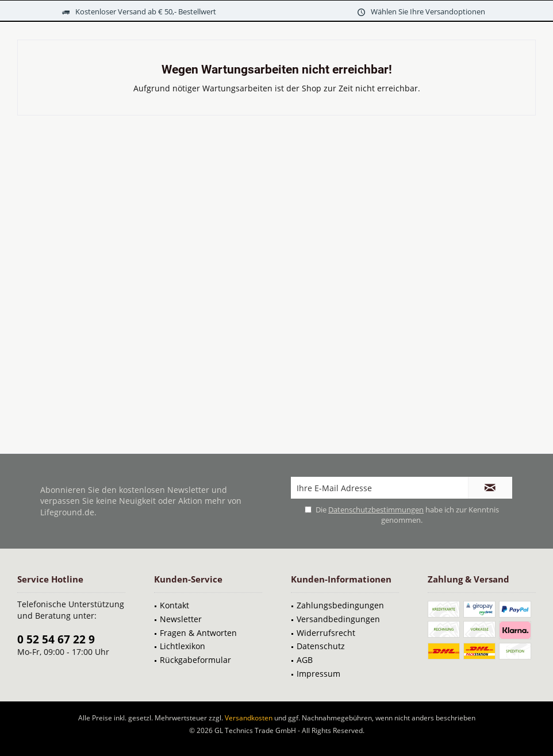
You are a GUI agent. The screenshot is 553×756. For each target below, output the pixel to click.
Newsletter (181, 619)
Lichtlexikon (183, 646)
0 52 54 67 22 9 (56, 639)
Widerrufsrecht (326, 633)
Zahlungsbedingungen (340, 605)
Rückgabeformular (195, 660)
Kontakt (174, 605)
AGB (305, 660)
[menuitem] (208, 605)
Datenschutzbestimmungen (376, 510)
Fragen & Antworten (198, 633)
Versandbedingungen (338, 619)
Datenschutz (321, 646)
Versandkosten (249, 718)
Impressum (318, 674)
